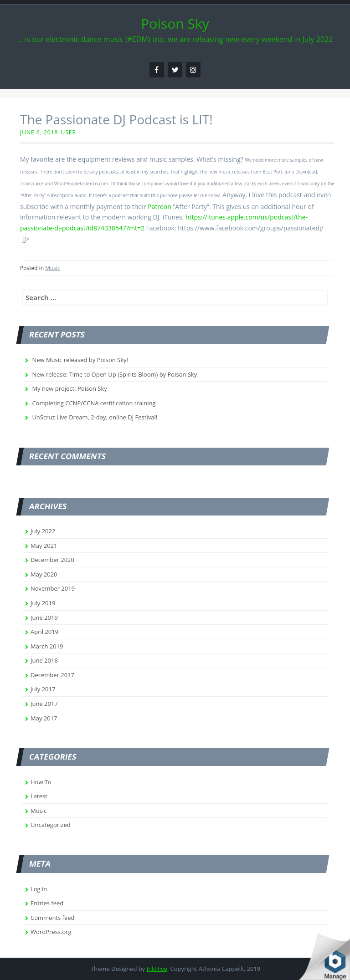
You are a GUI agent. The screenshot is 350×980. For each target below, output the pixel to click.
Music (53, 268)
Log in (39, 889)
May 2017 (44, 718)
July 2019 (43, 603)
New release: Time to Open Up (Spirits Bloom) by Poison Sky (114, 374)
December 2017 (52, 675)
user (68, 132)
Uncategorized (51, 825)
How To (41, 782)
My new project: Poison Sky (69, 388)
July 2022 (43, 531)
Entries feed (47, 903)
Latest (39, 796)
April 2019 (44, 632)
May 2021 (44, 546)
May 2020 (44, 574)
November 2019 (53, 588)
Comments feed (52, 918)
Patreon (160, 207)
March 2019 (47, 646)
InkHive (157, 969)
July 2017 (43, 689)
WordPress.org (51, 932)
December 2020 (52, 560)
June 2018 (44, 660)
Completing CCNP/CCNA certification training (94, 403)
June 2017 (44, 704)
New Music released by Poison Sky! (80, 360)
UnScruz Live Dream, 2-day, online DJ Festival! (95, 417)
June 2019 (44, 618)
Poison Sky (175, 23)
